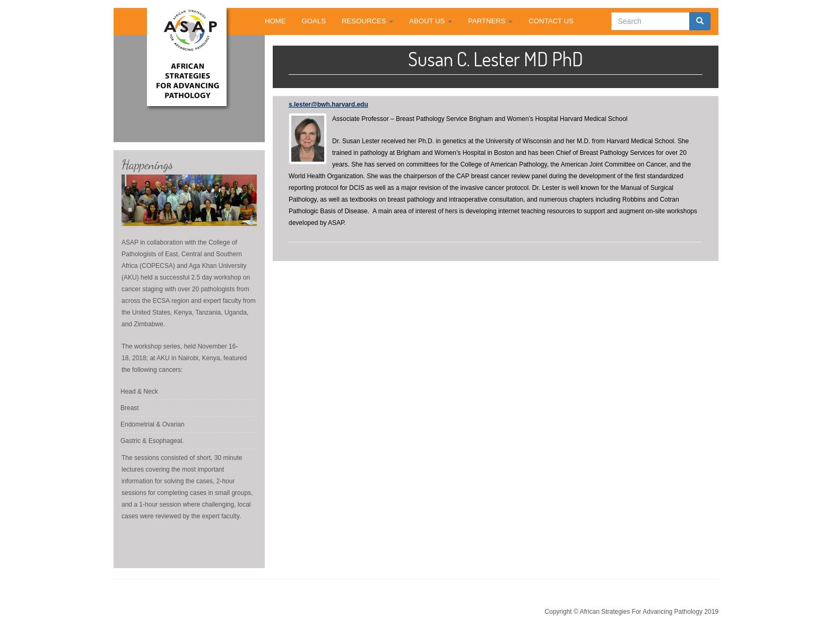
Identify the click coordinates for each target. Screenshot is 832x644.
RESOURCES (367, 21)
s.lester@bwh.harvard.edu (328, 105)
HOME (275, 21)
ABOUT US (431, 21)
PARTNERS (490, 21)
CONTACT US (551, 21)
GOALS (314, 21)
